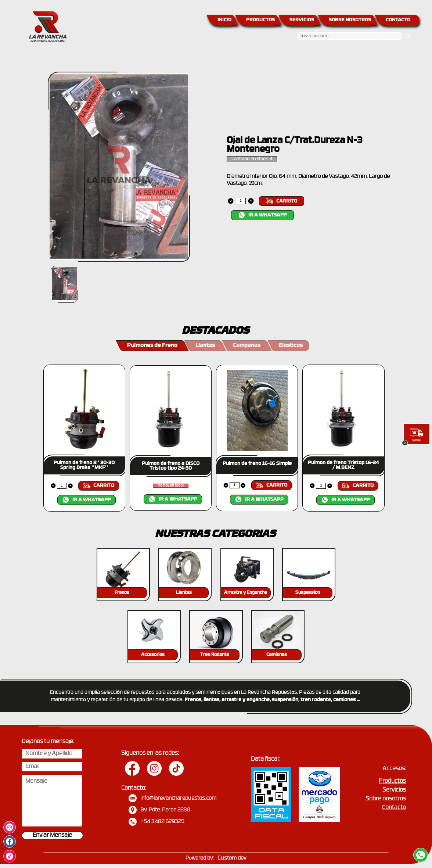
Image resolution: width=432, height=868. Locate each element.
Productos (392, 781)
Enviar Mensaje (52, 835)
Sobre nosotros (386, 799)
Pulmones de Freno (152, 346)
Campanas (247, 346)
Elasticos (291, 346)
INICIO (224, 20)
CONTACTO (398, 20)
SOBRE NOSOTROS (350, 20)
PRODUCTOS (260, 20)
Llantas (205, 346)
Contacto (394, 808)
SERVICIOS (302, 20)
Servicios (394, 790)
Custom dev (232, 858)
